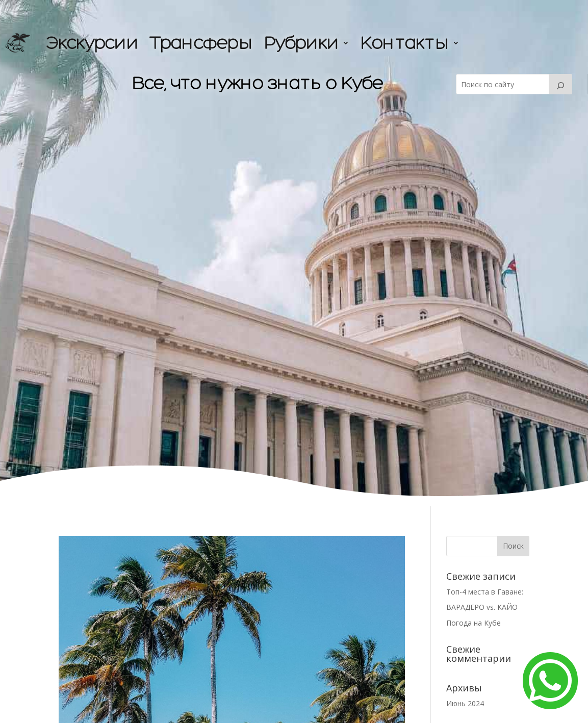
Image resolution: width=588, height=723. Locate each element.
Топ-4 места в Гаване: (486, 592)
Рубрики (301, 43)
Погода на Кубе (474, 623)
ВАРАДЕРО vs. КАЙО (483, 607)
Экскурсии (92, 43)
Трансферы (201, 43)
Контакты (404, 43)
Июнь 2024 (465, 703)
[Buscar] (560, 84)
